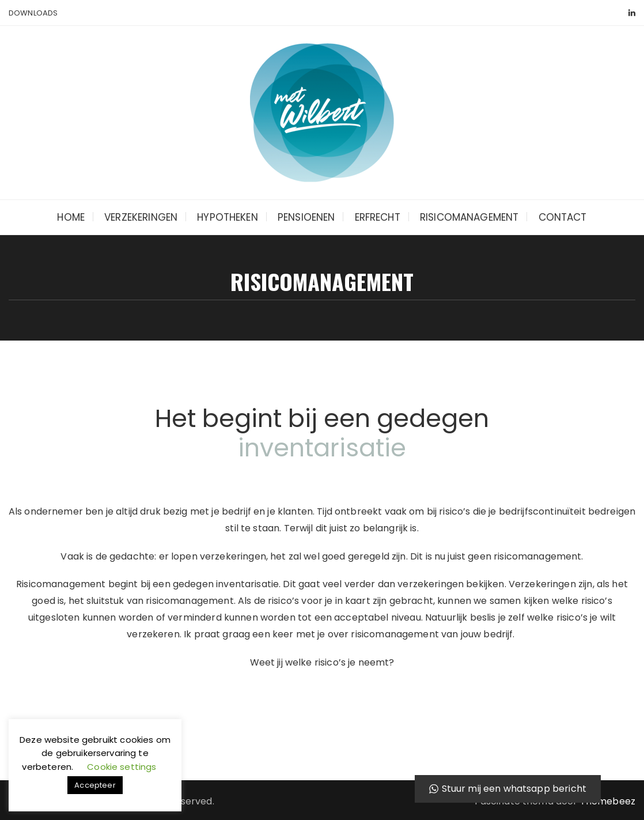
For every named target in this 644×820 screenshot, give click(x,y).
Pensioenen (306, 217)
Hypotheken (228, 217)
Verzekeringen (141, 217)
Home (71, 217)
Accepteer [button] (95, 785)
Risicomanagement (469, 217)
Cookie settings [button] (122, 767)
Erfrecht (378, 217)
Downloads (33, 13)
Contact (563, 217)
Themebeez (608, 801)
